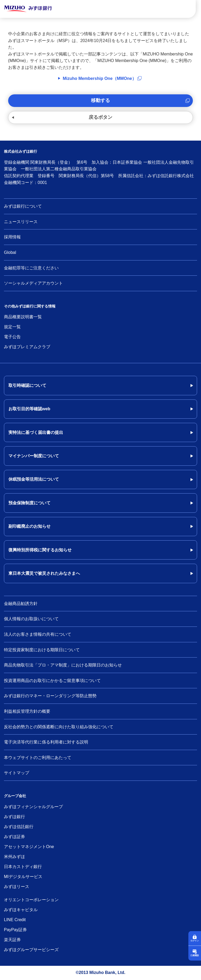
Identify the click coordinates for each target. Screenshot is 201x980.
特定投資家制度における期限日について (42, 650)
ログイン (195, 941)
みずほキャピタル (21, 910)
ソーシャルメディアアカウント (33, 283)
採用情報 (12, 237)
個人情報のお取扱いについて (31, 619)
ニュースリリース (21, 222)
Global (10, 252)
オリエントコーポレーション (31, 900)
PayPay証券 (15, 930)
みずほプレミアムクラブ (27, 347)
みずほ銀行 (14, 817)
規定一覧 (12, 327)
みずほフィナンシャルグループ (33, 807)
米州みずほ (14, 857)
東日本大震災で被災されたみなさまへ (44, 573)
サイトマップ (17, 773)
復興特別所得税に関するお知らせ (40, 550)
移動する (100, 100)
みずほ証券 (14, 837)
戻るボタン (100, 117)
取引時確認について (27, 385)
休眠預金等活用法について (34, 479)
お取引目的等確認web (29, 409)
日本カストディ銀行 (23, 867)
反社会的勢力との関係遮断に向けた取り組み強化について (59, 727)
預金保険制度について (29, 503)
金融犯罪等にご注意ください (31, 268)
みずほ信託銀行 (19, 827)
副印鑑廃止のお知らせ (29, 526)
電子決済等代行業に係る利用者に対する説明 (46, 742)
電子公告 (12, 337)
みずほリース (17, 887)
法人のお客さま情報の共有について (38, 634)
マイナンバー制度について (34, 456)
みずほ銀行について (23, 206)
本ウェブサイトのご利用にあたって (38, 758)
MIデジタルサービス (23, 877)
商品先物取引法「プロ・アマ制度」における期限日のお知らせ (63, 665)
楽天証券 (12, 940)
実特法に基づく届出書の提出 (36, 432)
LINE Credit (15, 920)
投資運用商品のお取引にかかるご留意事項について (52, 681)
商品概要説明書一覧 (23, 317)
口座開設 (195, 955)
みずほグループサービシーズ (31, 950)
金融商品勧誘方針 (21, 604)
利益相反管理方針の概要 (27, 711)
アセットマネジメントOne (29, 847)
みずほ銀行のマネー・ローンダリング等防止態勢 (50, 696)
